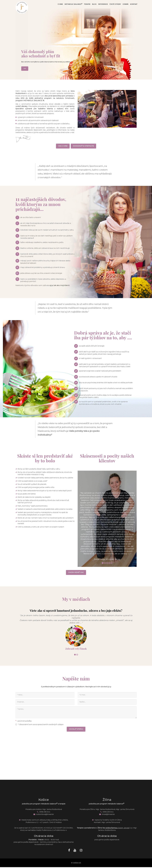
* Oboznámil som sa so (40, 727)
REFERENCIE (103, 4)
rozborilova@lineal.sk (46, 817)
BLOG (94, 4)
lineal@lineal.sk (109, 817)
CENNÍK (125, 4)
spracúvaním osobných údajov (51, 727)
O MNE (60, 4)
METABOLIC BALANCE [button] (73, 4)
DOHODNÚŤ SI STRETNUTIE (83, 146)
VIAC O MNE (63, 146)
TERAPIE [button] (87, 4)
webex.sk (77, 866)
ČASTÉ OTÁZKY (115, 4)
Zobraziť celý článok (76, 651)
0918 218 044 (45, 815)
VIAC (25, 68)
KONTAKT (134, 4)
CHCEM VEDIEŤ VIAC (76, 574)
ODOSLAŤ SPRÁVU (76, 732)
